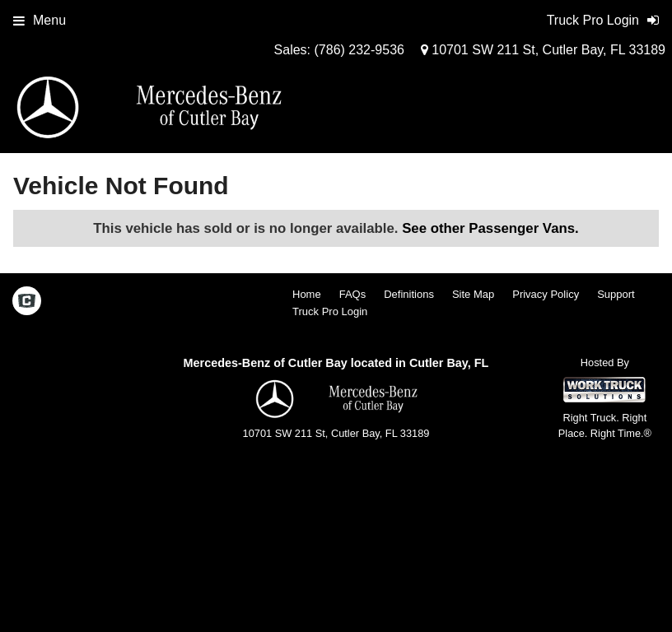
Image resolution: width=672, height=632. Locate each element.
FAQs (353, 294)
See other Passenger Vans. (490, 228)
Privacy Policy (546, 294)
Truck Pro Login (330, 311)
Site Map (473, 294)
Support (616, 294)
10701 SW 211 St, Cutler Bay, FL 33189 (543, 50)
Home (307, 294)
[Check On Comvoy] (27, 302)
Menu (40, 20)
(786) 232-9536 (359, 50)
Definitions (409, 294)
